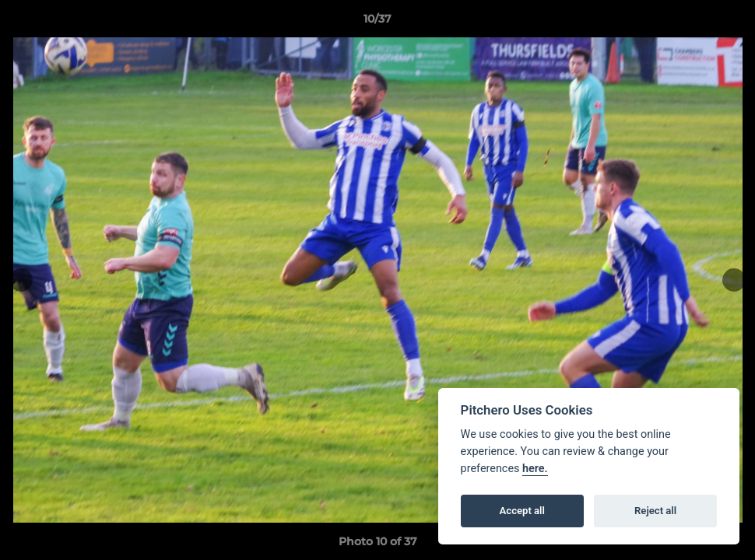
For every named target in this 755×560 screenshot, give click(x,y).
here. (535, 469)
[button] (727, 23)
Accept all (522, 511)
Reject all (655, 511)
